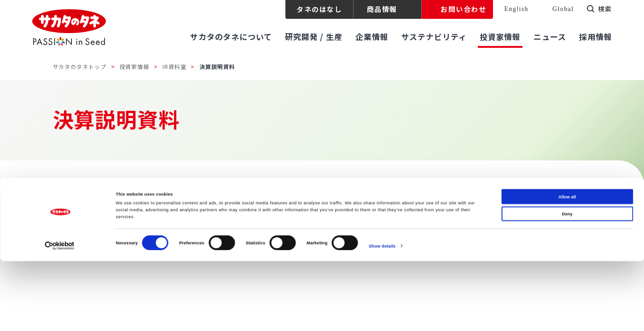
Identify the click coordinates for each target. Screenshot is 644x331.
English (516, 9)
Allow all (567, 267)
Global (563, 9)
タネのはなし (319, 9)
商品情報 (382, 9)
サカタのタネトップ (80, 66)
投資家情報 (135, 66)
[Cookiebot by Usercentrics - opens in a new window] (60, 316)
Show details (382, 316)
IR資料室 (174, 66)
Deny (567, 284)
